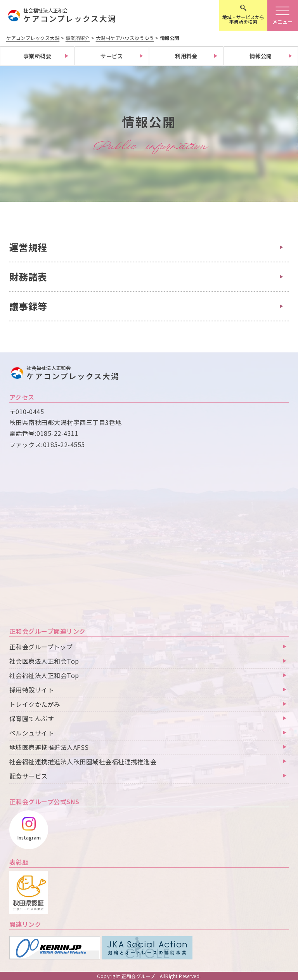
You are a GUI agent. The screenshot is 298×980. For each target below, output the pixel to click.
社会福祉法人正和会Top (44, 676)
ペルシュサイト (32, 733)
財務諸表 (28, 277)
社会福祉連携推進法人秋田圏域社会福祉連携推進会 (83, 762)
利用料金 (186, 56)
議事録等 (28, 306)
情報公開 (261, 56)
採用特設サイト (32, 690)
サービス (112, 56)
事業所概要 (37, 56)
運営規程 (28, 247)
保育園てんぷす (32, 719)
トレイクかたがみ (35, 704)
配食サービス (29, 776)
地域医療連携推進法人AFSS (49, 748)
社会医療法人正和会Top (44, 661)
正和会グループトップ (41, 647)
